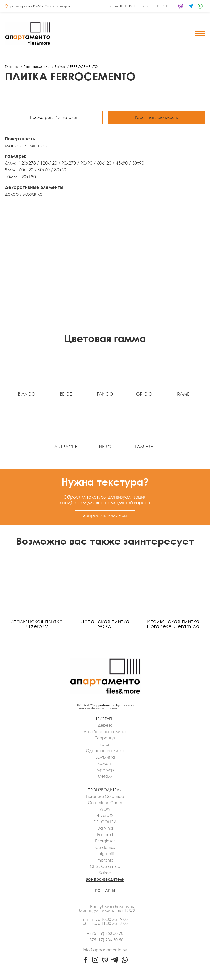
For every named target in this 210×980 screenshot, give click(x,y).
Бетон (105, 744)
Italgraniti (105, 854)
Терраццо (105, 738)
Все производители (105, 879)
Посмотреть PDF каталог (54, 117)
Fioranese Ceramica (105, 796)
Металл (105, 776)
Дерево (105, 725)
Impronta (105, 860)
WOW (105, 809)
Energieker (105, 841)
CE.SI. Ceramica (105, 866)
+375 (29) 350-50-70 (105, 933)
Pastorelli (105, 835)
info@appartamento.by (105, 950)
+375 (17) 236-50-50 (105, 940)
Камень (105, 763)
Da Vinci (105, 828)
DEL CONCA (105, 822)
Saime (105, 873)
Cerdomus (105, 847)
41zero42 (105, 815)
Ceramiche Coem (105, 803)
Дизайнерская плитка (105, 732)
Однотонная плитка (105, 751)
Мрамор (105, 770)
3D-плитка (105, 757)
